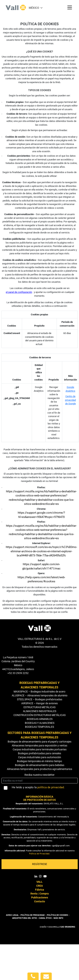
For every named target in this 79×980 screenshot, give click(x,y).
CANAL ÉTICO (45, 918)
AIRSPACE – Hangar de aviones (39, 703)
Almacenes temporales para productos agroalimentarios (39, 769)
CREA (39, 886)
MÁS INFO (58, 918)
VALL (39, 882)
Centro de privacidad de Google (70, 400)
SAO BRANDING (68, 927)
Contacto (40, 901)
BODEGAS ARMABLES (40, 719)
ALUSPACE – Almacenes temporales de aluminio (40, 695)
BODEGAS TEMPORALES (39, 727)
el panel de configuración (19, 292)
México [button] (34, 8)
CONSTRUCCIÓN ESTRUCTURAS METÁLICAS (39, 715)
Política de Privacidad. (39, 854)
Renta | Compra (40, 894)
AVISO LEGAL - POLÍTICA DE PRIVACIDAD (26, 915)
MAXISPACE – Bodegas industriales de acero (39, 692)
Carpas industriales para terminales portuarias (40, 749)
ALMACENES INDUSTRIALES (40, 711)
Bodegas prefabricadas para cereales (39, 753)
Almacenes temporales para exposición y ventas (39, 746)
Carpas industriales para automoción (40, 757)
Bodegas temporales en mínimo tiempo (39, 761)
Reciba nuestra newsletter (39, 775)
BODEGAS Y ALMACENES (40, 723)
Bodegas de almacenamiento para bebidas (40, 765)
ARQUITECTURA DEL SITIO (25, 918)
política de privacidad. (51, 787)
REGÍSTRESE (40, 864)
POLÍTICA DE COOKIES (57, 915)
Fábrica (40, 890)
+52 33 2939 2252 (18, 673)
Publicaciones (40, 897)
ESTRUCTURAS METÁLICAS (39, 707)
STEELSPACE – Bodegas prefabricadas (40, 699)
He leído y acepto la (38, 787)
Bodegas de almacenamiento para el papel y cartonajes (39, 742)
